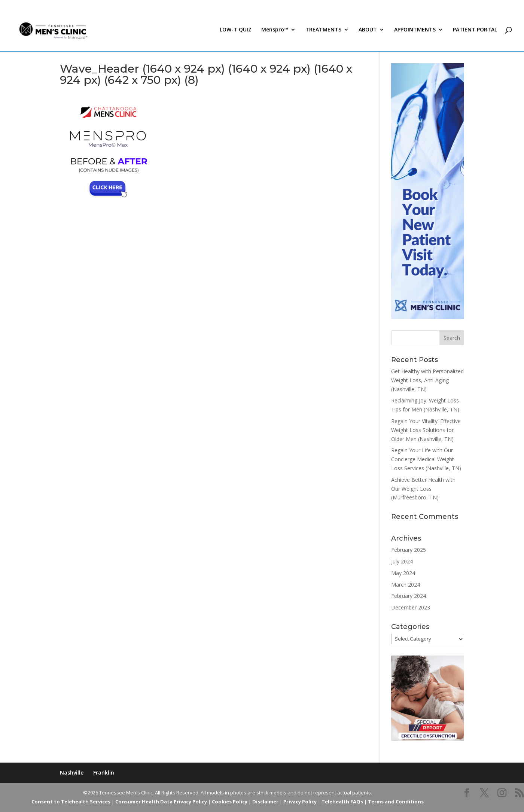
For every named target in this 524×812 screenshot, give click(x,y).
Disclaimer (265, 802)
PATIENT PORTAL (475, 33)
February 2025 (409, 550)
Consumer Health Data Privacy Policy (161, 802)
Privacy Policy (300, 802)
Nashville (72, 773)
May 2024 (403, 573)
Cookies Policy (230, 802)
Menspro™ (275, 33)
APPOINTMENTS (415, 33)
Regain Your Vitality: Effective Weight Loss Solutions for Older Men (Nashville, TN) (426, 430)
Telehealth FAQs (342, 802)
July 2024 (402, 561)
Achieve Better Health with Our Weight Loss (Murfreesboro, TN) (423, 489)
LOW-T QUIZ (236, 33)
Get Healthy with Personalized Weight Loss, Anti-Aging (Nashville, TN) (427, 380)
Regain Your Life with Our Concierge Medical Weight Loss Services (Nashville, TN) (426, 459)
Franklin (104, 773)
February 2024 (409, 596)
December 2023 (411, 607)
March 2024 (406, 585)
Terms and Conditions (396, 802)
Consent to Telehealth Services (71, 802)
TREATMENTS (323, 33)
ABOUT (368, 33)
